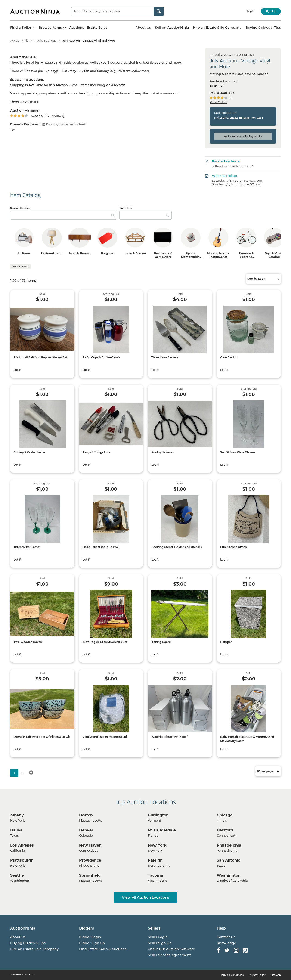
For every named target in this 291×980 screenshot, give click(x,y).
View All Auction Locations (145, 897)
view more (142, 71)
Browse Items (52, 28)
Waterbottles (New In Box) (170, 737)
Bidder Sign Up (92, 943)
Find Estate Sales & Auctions (103, 949)
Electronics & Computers (163, 255)
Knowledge (226, 943)
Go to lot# (126, 208)
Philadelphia (229, 845)
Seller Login (158, 937)
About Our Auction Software (171, 949)
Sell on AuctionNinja (172, 28)
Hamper (226, 642)
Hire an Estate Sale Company (217, 28)
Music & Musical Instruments (218, 255)
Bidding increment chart (64, 124)
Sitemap (276, 975)
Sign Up (271, 11)
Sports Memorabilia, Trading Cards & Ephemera (191, 259)
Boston (86, 815)
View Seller (218, 102)
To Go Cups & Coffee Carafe (101, 357)
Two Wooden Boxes (28, 642)
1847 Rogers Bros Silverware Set (105, 642)
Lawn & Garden (135, 253)
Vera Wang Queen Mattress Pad (105, 737)
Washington (229, 875)
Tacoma (155, 875)
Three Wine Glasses (27, 547)
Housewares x (21, 266)
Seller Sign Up (160, 943)
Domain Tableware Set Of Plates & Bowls (42, 737)
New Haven (90, 845)
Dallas (16, 830)
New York (157, 845)
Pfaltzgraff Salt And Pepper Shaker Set (40, 357)
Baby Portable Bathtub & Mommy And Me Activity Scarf (247, 739)
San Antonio (229, 860)
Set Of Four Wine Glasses (238, 452)
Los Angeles (22, 845)
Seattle (17, 875)
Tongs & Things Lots (96, 452)
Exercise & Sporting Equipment (246, 257)
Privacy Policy (257, 975)
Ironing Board (161, 642)
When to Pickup (224, 176)
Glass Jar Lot (229, 357)
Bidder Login (90, 937)
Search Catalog (20, 208)
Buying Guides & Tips (263, 28)
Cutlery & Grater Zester (29, 452)
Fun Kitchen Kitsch (234, 547)
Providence (90, 860)
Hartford (225, 830)
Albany (17, 815)
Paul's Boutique (45, 41)
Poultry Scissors (163, 452)
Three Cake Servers (165, 357)
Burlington (158, 815)
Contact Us (226, 937)
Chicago (225, 815)
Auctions (77, 28)
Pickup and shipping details (243, 136)
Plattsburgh (22, 860)
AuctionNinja (19, 41)
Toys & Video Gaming (274, 255)
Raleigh (155, 860)
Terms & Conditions (232, 975)
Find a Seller (23, 28)
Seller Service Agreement (169, 955)
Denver (86, 830)
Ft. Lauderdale (162, 830)
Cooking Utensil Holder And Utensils (176, 547)
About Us (143, 28)
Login (251, 11)
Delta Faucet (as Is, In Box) (101, 547)
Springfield (90, 875)
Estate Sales (97, 28)
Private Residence (226, 161)
